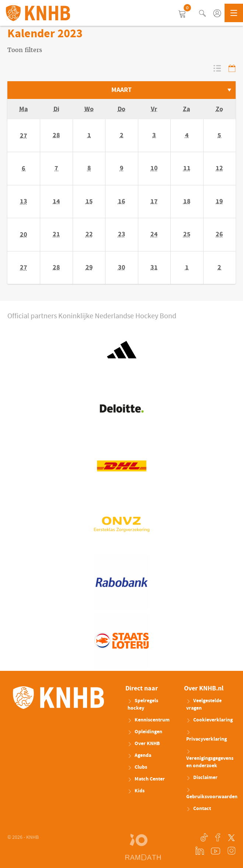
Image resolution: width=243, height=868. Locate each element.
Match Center (146, 779)
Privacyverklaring (206, 737)
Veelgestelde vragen (204, 704)
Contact (199, 809)
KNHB (58, 698)
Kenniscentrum (149, 720)
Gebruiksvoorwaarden (211, 794)
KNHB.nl (38, 13)
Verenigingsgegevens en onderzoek (210, 759)
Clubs (137, 767)
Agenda (139, 755)
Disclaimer (202, 778)
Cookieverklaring (209, 720)
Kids (136, 791)
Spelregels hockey (143, 704)
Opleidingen (145, 732)
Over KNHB (144, 744)
